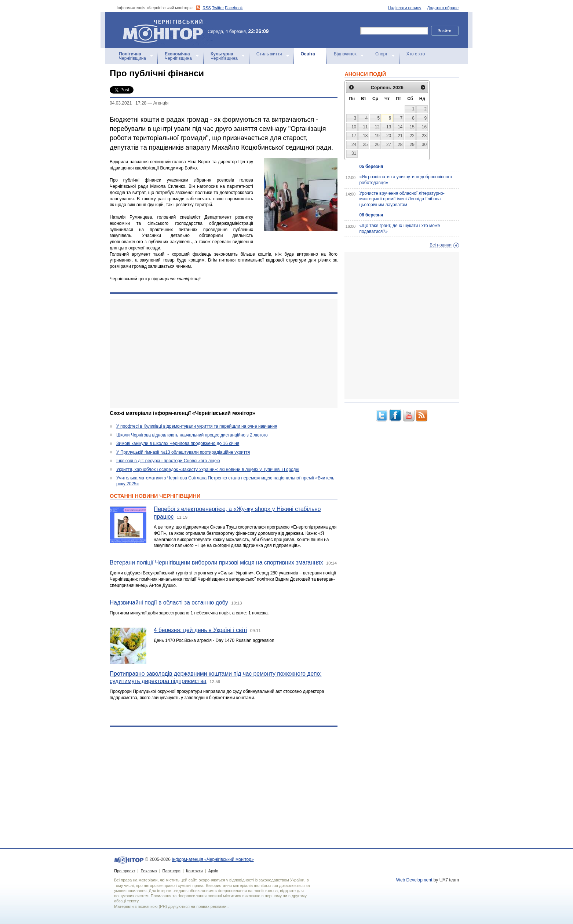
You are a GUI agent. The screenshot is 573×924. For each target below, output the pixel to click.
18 (365, 136)
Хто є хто (416, 54)
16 (424, 127)
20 (389, 136)
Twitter (218, 8)
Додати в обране (443, 8)
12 (377, 127)
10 (354, 127)
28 (400, 145)
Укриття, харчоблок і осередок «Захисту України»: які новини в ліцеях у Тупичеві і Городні (208, 470)
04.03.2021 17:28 (128, 103)
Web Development (414, 880)
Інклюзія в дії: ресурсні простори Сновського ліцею (168, 461)
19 (377, 136)
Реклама (149, 871)
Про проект (125, 871)
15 (412, 127)
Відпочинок (345, 54)
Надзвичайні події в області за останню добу (169, 602)
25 (365, 145)
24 (354, 145)
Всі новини (441, 245)
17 (354, 136)
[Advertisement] (224, 354)
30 (424, 145)
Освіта (308, 54)
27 (389, 145)
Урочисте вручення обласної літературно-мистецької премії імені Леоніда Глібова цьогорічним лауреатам (402, 199)
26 (377, 145)
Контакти (194, 871)
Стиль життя (269, 54)
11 (365, 127)
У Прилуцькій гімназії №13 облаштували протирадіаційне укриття (183, 452)
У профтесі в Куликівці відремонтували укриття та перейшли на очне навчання (197, 426)
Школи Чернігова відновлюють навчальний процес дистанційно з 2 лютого (192, 435)
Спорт (382, 54)
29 (412, 145)
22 (412, 136)
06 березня (371, 215)
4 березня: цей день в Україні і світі (200, 630)
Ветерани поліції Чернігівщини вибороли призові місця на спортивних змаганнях (216, 563)
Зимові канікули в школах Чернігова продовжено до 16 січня (178, 443)
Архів (213, 871)
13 (389, 127)
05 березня (371, 167)
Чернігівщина (132, 56)
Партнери (171, 871)
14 (400, 127)
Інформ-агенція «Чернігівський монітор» (165, 30)
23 (424, 136)
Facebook (234, 8)
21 (400, 136)
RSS (207, 8)
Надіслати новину (405, 8)
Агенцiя (161, 103)
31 (354, 153)
